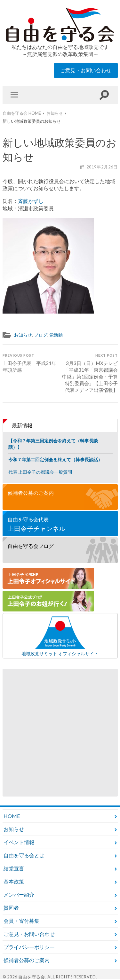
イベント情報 (19, 842)
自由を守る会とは (24, 855)
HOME (12, 816)
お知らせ (23, 335)
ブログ (41, 335)
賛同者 (11, 908)
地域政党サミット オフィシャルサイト (60, 636)
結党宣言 (14, 868)
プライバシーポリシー (29, 947)
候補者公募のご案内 (31, 493)
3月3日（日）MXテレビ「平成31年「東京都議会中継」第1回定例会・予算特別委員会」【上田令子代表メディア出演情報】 (89, 373)
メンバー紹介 (19, 894)
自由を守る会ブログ (31, 546)
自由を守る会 (32, 977)
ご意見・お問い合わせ (86, 70)
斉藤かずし (31, 201)
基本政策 (14, 881)
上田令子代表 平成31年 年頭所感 (31, 363)
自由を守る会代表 (60, 524)
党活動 (56, 335)
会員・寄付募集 (21, 921)
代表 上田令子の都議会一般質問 (40, 472)
